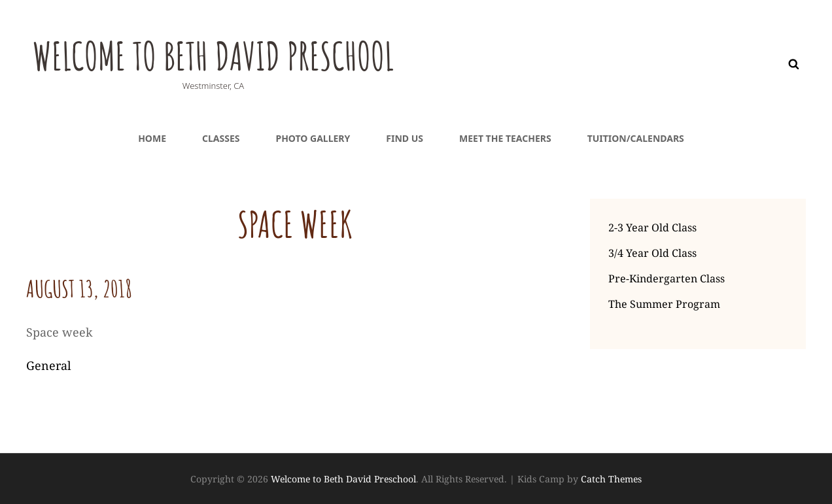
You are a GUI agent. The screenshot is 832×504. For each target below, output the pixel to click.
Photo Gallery (313, 138)
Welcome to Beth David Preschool (251, 53)
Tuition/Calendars (636, 138)
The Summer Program (664, 304)
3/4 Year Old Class (652, 253)
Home (152, 138)
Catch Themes (611, 479)
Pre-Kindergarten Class (667, 278)
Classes (221, 138)
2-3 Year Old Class (652, 227)
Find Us (405, 138)
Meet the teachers (505, 138)
